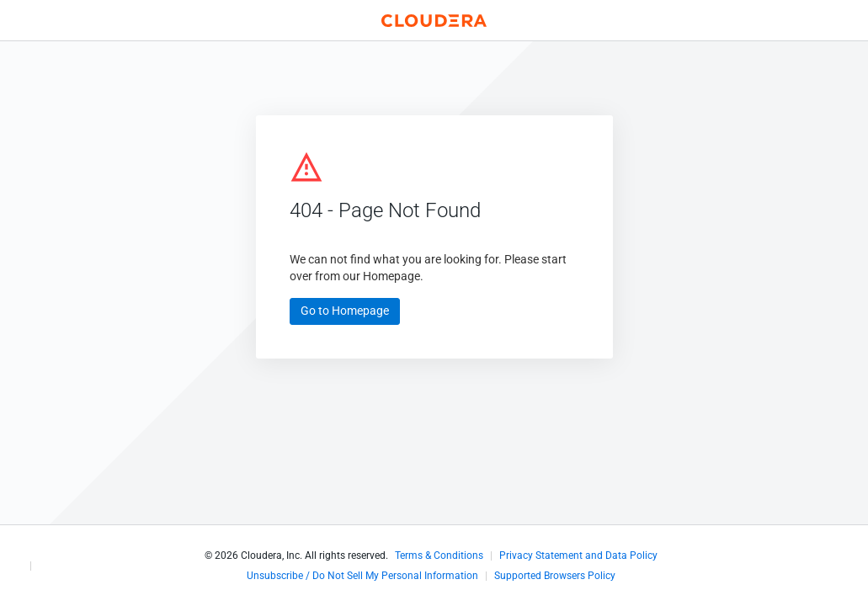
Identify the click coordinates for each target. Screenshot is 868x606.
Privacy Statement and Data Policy (578, 555)
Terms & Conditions (439, 555)
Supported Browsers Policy (555, 576)
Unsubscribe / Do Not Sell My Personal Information (362, 576)
